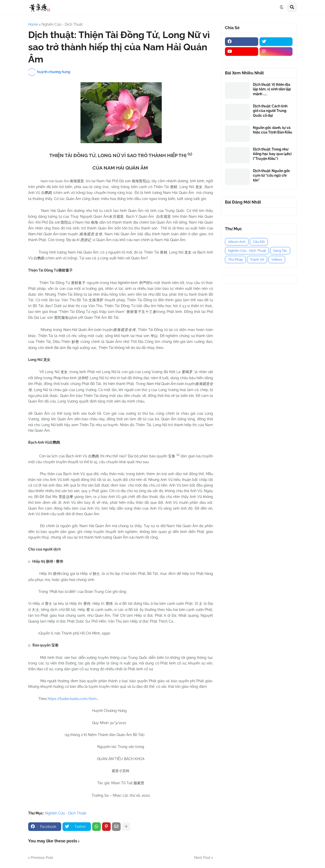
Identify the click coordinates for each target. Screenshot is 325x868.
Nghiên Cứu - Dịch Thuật (62, 24)
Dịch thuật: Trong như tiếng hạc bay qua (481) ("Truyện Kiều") (272, 154)
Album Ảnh (237, 242)
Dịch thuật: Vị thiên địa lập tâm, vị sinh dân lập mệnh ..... (272, 89)
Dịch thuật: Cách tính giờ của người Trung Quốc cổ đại (270, 111)
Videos (277, 260)
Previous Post (42, 858)
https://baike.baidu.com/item (72, 699)
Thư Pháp (235, 260)
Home (33, 24)
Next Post (202, 858)
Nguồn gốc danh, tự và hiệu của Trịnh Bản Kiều (273, 130)
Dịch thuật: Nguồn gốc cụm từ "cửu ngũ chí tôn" (272, 175)
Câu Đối (259, 242)
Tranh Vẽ (257, 260)
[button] (282, 7)
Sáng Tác (280, 251)
